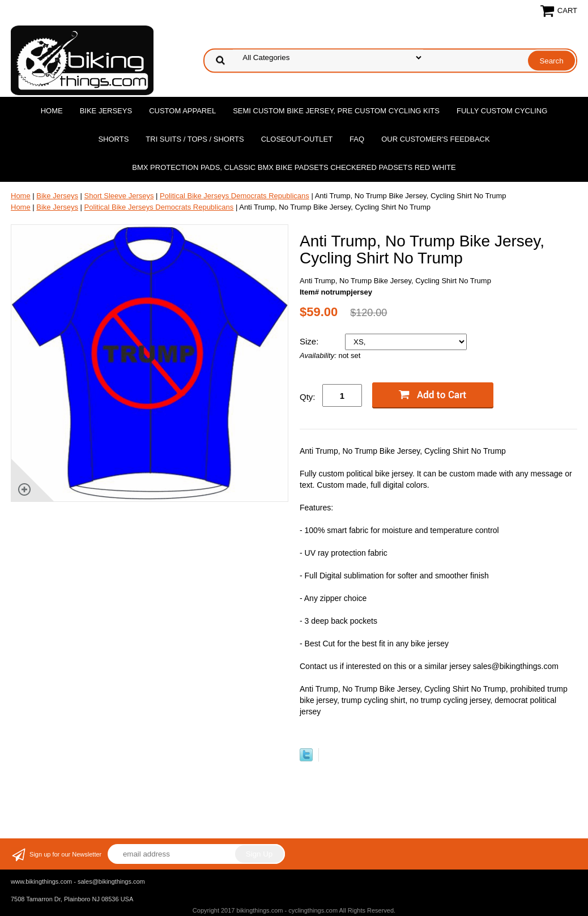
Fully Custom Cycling (502, 111)
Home (52, 111)
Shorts (113, 139)
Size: (310, 341)
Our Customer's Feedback (436, 139)
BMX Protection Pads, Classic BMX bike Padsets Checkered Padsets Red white (294, 167)
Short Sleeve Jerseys (119, 196)
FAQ (357, 139)
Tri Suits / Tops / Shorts (195, 139)
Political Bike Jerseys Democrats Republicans (235, 196)
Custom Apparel (182, 111)
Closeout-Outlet (297, 139)
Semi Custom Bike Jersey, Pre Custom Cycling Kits (336, 111)
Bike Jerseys (106, 111)
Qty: (308, 397)
